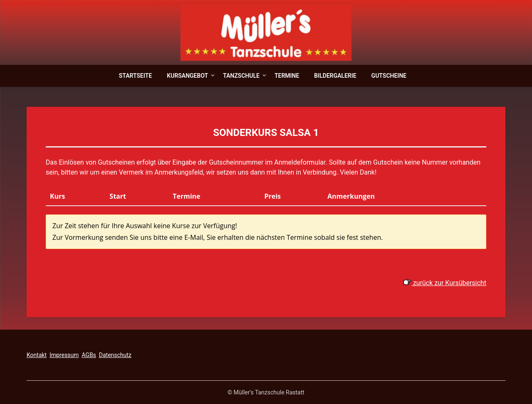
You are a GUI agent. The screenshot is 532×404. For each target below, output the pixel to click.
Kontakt (37, 355)
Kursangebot (188, 76)
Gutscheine (389, 76)
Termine (287, 76)
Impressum (64, 355)
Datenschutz (115, 355)
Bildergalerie (335, 76)
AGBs (89, 355)
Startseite (135, 76)
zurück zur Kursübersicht (445, 283)
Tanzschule (241, 76)
